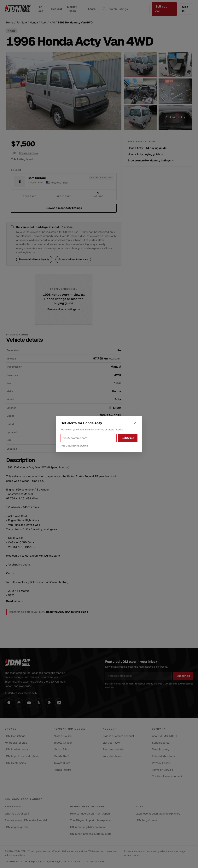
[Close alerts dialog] (135, 423)
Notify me (128, 438)
